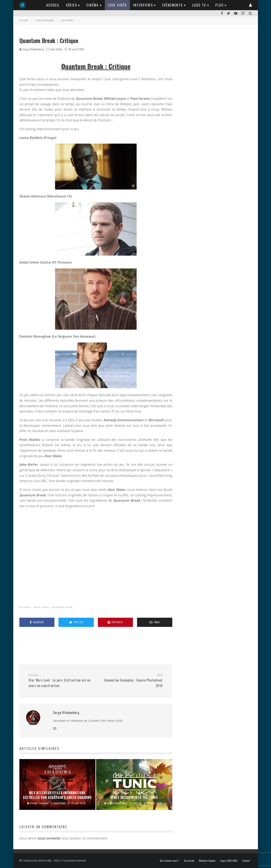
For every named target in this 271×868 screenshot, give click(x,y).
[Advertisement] (94, 645)
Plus (220, 5)
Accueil (53, 5)
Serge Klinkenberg (32, 49)
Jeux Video (42, 607)
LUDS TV (199, 5)
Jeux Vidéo (117, 5)
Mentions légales (207, 861)
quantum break (63, 607)
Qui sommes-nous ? (170, 861)
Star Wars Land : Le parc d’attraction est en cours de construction (61, 681)
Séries (71, 5)
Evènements (173, 5)
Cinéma (92, 5)
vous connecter (49, 838)
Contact (246, 861)
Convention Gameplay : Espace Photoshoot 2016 (131, 681)
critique (26, 607)
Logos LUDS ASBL (229, 861)
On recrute (189, 861)
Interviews (143, 5)
